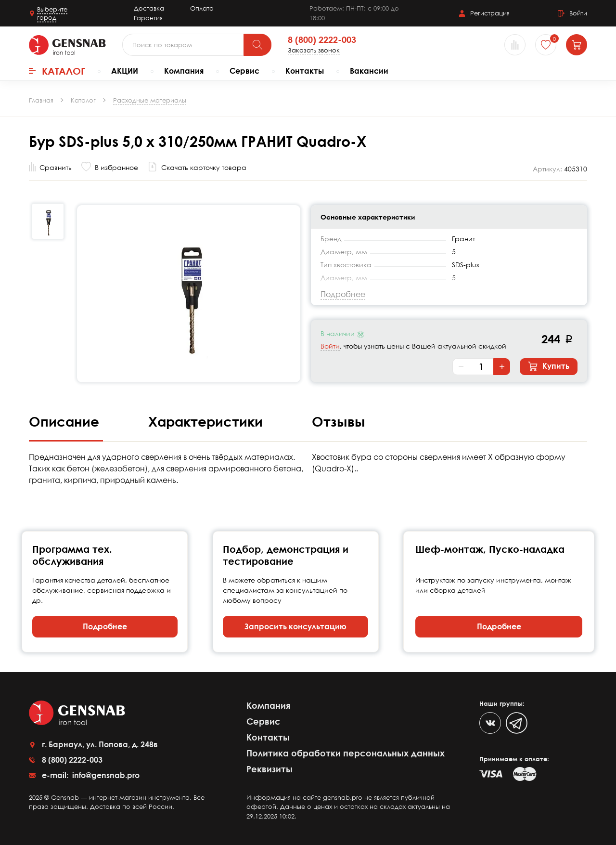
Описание (66, 421)
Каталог (57, 71)
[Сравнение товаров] (515, 45)
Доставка (149, 8)
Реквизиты (269, 769)
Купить (549, 366)
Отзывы (339, 421)
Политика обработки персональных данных (346, 753)
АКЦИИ (125, 71)
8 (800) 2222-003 (322, 40)
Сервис (244, 71)
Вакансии (369, 71)
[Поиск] (257, 45)
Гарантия (148, 18)
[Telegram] (517, 723)
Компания (184, 71)
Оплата (202, 8)
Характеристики (207, 421)
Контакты (305, 71)
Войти (330, 346)
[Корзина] (577, 45)
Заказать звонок (314, 50)
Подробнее (105, 626)
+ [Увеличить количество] (502, 366)
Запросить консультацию (295, 626)
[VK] (490, 723)
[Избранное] (546, 45)
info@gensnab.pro (105, 775)
